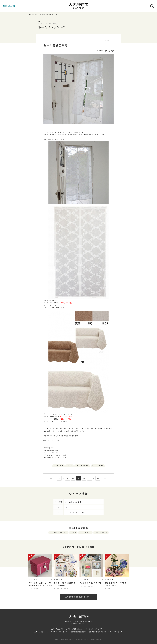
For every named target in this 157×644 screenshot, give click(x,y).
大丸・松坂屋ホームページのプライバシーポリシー (52, 632)
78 (68, 478)
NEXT (108, 478)
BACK (50, 478)
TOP (30, 15)
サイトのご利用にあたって (75, 629)
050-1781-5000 (80, 624)
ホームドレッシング (39, 15)
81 (84, 478)
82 (90, 478)
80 (79, 478)
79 (73, 478)
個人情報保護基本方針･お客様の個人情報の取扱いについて (91, 632)
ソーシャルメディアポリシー (96, 629)
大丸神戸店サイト (57, 629)
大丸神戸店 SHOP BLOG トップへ (80, 597)
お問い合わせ (118, 632)
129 (98, 478)
